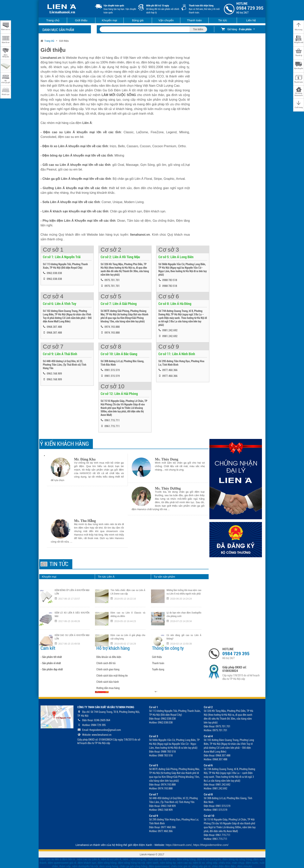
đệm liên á (69, 859)
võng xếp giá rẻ (201, 866)
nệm (125, 859)
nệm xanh (152, 863)
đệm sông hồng (186, 859)
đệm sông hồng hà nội (131, 863)
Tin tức (223, 20)
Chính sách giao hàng (108, 669)
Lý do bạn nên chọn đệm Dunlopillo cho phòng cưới (184, 614)
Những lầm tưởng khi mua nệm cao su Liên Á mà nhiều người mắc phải (184, 592)
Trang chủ (53, 20)
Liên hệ (251, 20)
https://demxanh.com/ (179, 845)
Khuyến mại (109, 20)
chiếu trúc (225, 863)
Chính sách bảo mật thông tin (112, 676)
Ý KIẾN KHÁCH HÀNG (64, 444)
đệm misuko (245, 866)
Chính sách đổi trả (106, 663)
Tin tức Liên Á (106, 577)
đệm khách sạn (87, 863)
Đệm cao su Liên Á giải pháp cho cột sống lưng (128, 637)
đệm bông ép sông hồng (237, 859)
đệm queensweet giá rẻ (62, 863)
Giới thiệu (81, 20)
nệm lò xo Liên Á (111, 859)
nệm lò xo (169, 859)
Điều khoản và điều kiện (109, 657)
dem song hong (109, 866)
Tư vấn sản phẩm (164, 577)
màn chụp (238, 863)
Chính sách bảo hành (108, 682)
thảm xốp (65, 866)
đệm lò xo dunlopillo (209, 859)
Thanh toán (194, 20)
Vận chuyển (166, 20)
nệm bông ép (138, 859)
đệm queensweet (159, 866)
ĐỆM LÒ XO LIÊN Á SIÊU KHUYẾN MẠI (72, 614)
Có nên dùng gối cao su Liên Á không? (184, 637)
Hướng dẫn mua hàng (108, 688)
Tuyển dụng (158, 669)
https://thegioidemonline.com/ (211, 845)
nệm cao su (155, 859)
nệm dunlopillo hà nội (85, 866)
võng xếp (212, 863)
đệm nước (252, 863)
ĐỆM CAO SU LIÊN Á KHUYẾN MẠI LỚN (72, 637)
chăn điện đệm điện (224, 866)
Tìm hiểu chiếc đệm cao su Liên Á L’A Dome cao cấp (128, 592)
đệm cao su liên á (51, 859)
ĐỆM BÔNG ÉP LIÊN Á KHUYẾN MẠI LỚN (72, 592)
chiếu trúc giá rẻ (181, 866)
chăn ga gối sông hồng (133, 866)
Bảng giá (138, 20)
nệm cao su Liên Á (88, 859)
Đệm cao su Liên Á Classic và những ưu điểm (128, 614)
